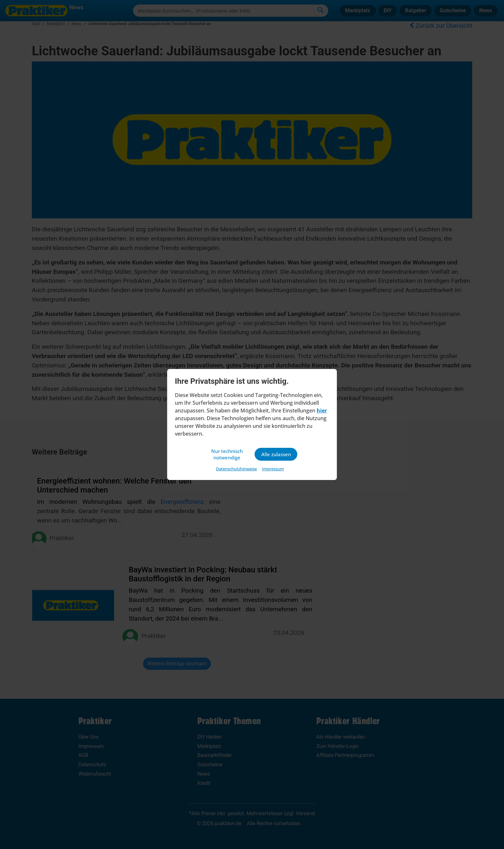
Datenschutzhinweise (236, 469)
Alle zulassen (276, 454)
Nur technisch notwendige (228, 454)
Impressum (273, 469)
